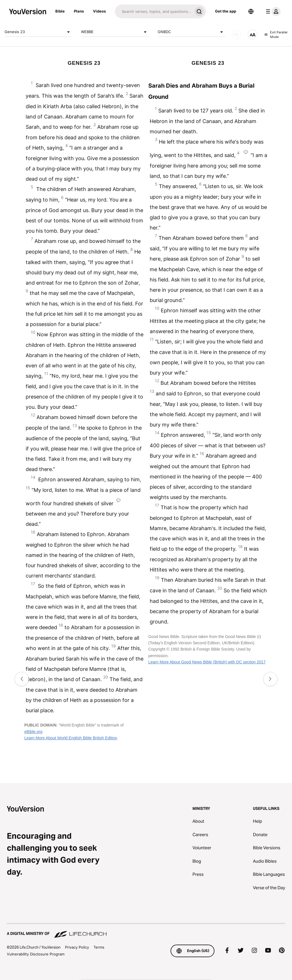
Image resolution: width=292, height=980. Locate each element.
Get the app (226, 11)
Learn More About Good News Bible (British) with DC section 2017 (207, 662)
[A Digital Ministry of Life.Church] (146, 931)
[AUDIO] (236, 35)
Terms (99, 947)
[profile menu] (272, 11)
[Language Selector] (251, 11)
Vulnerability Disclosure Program (36, 954)
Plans (79, 11)
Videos (99, 11)
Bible (60, 11)
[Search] (154, 11)
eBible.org (33, 732)
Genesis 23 (38, 32)
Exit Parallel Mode (276, 35)
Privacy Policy (77, 947)
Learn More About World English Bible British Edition (71, 738)
